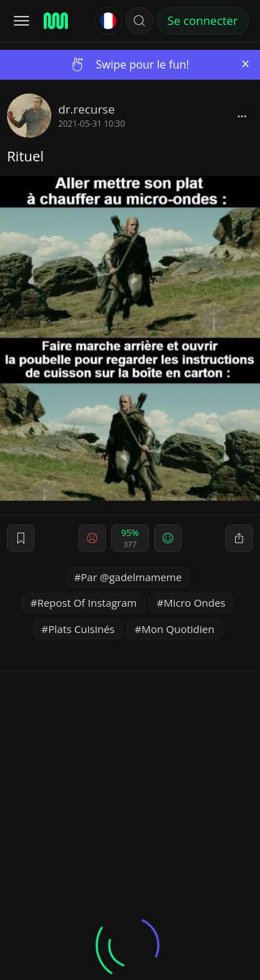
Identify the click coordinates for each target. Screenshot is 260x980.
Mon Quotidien (178, 629)
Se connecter (203, 20)
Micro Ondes (194, 603)
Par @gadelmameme (132, 577)
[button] (139, 21)
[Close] (245, 64)
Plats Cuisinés (82, 629)
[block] (242, 116)
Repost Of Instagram (87, 603)
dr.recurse (86, 109)
